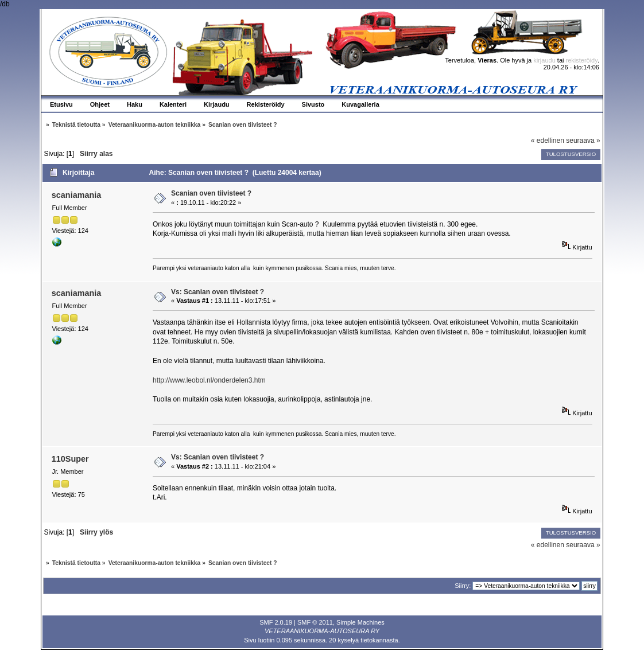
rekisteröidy (582, 60)
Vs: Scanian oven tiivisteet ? (218, 292)
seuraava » (583, 141)
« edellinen (548, 141)
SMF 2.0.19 (276, 622)
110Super (70, 459)
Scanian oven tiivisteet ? (211, 193)
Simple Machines (360, 622)
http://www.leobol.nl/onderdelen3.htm (209, 380)
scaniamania (76, 195)
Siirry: (463, 586)
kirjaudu (544, 60)
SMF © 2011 (315, 622)
